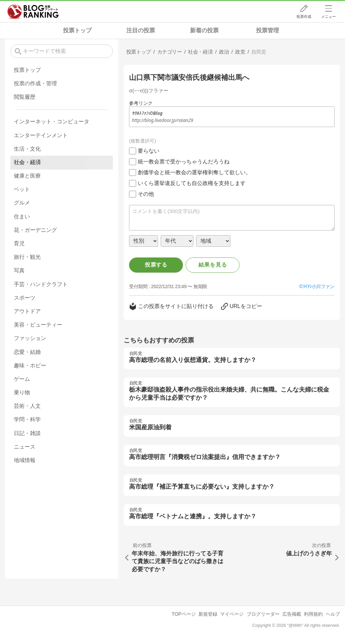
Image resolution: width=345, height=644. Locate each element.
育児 (19, 243)
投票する (156, 265)
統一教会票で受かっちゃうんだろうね (184, 162)
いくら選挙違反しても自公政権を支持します (192, 183)
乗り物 (22, 392)
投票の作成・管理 (35, 83)
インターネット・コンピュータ (52, 121)
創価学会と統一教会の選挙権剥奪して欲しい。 (194, 172)
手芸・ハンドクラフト (41, 284)
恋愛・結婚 (27, 352)
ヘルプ (333, 614)
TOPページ (183, 614)
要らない (149, 151)
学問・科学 (27, 419)
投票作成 (304, 17)
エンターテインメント (41, 135)
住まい (22, 217)
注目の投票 (141, 30)
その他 (146, 194)
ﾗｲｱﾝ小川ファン (319, 286)
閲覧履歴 (25, 97)
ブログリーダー (263, 614)
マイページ (232, 614)
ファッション (30, 338)
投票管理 (268, 30)
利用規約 (313, 614)
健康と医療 (27, 176)
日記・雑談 (27, 433)
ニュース (25, 447)
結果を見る (213, 265)
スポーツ (25, 298)
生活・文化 (27, 149)
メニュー (328, 17)
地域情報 (25, 460)
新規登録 (208, 614)
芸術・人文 (27, 406)
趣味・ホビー (30, 365)
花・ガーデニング (35, 230)
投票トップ (77, 30)
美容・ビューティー (38, 325)
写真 (19, 270)
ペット (22, 189)
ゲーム (22, 379)
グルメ (22, 203)
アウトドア (27, 311)
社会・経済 (27, 162)
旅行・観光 (27, 257)
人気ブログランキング (33, 11)
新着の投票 (204, 30)
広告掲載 (292, 614)
